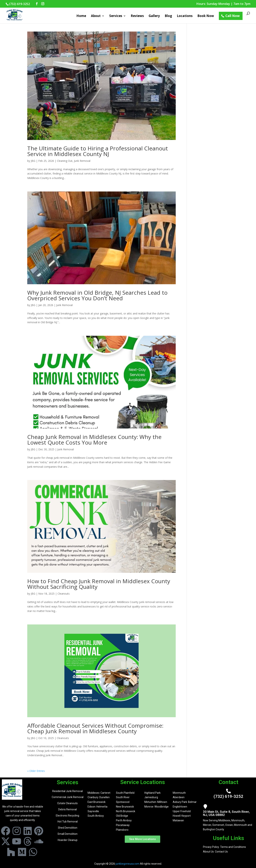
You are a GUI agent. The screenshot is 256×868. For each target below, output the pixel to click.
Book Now (206, 16)
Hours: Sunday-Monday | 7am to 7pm (223, 4)
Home (81, 16)
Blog (168, 16)
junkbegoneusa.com (128, 864)
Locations (185, 16)
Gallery (154, 16)
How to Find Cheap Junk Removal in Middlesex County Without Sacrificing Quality (99, 584)
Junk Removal (82, 161)
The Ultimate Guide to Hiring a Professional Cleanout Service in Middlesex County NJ (98, 151)
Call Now (233, 16)
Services (116, 16)
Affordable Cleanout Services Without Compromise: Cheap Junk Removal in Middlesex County (95, 728)
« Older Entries (36, 771)
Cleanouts (64, 594)
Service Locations (143, 782)
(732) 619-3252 (228, 796)
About (96, 16)
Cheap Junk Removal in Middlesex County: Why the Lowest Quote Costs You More (94, 440)
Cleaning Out (65, 161)
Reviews (137, 16)
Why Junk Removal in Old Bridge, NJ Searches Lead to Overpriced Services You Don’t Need (97, 295)
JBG (33, 161)
